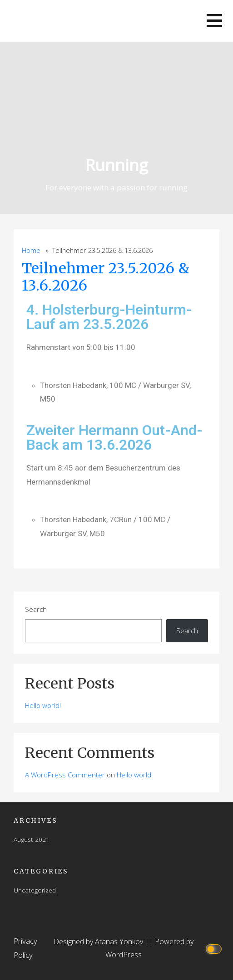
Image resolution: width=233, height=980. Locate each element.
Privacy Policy (25, 948)
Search (36, 609)
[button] (214, 21)
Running (117, 165)
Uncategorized (35, 890)
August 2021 (32, 839)
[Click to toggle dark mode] (215, 948)
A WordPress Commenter (65, 775)
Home (31, 250)
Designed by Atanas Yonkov (99, 941)
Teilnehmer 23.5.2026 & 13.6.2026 (106, 277)
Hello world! (43, 705)
